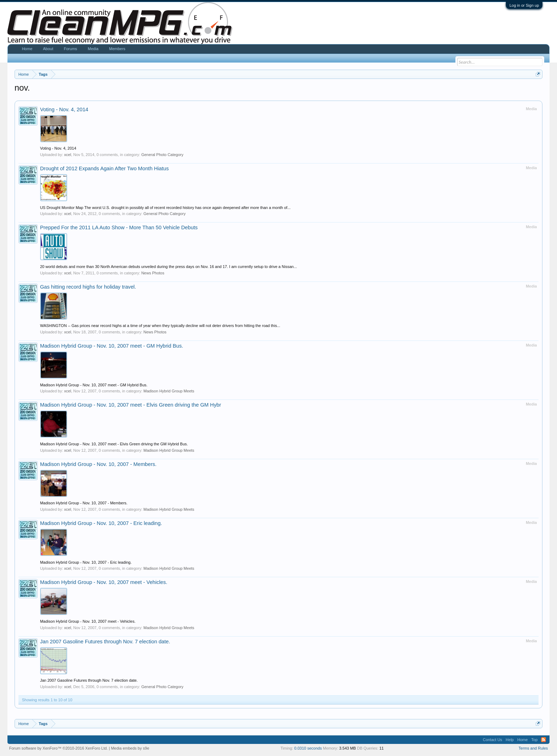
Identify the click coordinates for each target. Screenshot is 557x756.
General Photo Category (163, 155)
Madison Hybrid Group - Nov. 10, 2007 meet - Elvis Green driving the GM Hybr (131, 405)
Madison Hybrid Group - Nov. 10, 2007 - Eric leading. (101, 523)
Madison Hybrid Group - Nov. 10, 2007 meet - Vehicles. (104, 582)
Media (93, 49)
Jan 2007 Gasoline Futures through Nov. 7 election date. (105, 642)
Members (117, 49)
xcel (68, 155)
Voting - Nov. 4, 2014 (64, 109)
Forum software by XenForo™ (59, 748)
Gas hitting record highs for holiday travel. (88, 287)
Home (27, 49)
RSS (544, 740)
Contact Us (492, 740)
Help (510, 740)
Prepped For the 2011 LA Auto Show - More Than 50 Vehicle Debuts (119, 227)
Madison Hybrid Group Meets (169, 391)
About (48, 49)
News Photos (153, 273)
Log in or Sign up (524, 5)
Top (535, 740)
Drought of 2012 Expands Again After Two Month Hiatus (104, 168)
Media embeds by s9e (130, 748)
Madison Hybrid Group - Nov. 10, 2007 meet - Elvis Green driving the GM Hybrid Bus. (114, 444)
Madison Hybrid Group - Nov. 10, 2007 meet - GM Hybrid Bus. (112, 346)
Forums (71, 49)
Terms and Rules (533, 748)
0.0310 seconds (308, 748)
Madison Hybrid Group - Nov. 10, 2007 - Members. (98, 464)
